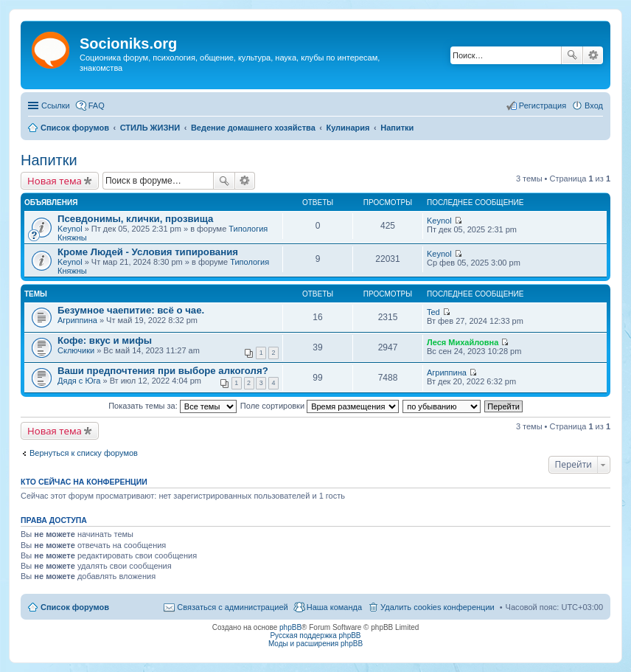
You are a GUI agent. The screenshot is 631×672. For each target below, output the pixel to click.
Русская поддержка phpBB (315, 635)
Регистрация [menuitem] (543, 105)
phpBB (290, 627)
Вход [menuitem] (594, 105)
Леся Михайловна (463, 342)
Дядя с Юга (79, 381)
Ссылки (56, 105)
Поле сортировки (320, 406)
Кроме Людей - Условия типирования (148, 252)
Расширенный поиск (593, 55)
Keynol (70, 229)
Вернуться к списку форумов (84, 453)
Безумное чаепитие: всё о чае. (131, 310)
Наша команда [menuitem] (334, 607)
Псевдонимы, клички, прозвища (135, 219)
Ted (433, 312)
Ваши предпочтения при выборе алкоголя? (163, 371)
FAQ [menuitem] (97, 105)
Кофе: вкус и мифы (105, 340)
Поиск (572, 55)
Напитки (49, 160)
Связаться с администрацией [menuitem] (232, 607)
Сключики (76, 350)
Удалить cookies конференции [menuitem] (437, 607)
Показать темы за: (172, 406)
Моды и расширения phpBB (315, 644)
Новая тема (55, 181)
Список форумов (75, 607)
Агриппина (77, 320)
